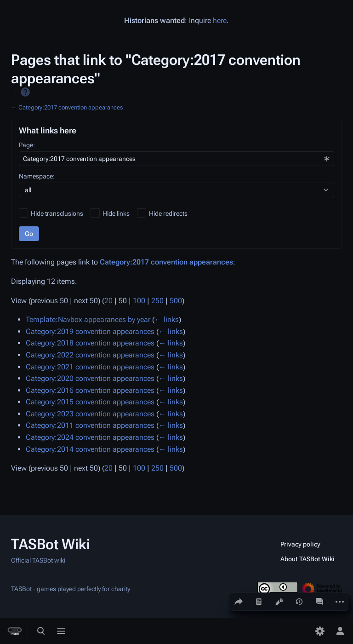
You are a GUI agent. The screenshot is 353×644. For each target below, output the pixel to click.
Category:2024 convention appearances (90, 437)
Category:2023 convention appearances (90, 414)
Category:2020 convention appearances (90, 378)
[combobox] (176, 159)
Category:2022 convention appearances (90, 355)
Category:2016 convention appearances (90, 390)
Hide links (116, 213)
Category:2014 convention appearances (90, 449)
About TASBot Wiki (307, 559)
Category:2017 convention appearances (71, 107)
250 (157, 301)
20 (108, 301)
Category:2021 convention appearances (90, 367)
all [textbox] (28, 190)
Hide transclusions (57, 213)
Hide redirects (168, 213)
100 (139, 301)
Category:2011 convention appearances (90, 425)
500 (176, 301)
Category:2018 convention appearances (90, 343)
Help (25, 92)
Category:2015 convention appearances (90, 402)
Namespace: (37, 176)
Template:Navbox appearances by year (88, 319)
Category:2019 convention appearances (90, 331)
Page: (27, 145)
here (220, 20)
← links (167, 319)
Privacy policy (300, 544)
